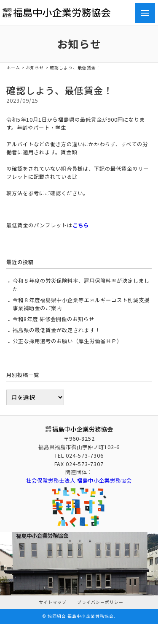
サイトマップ (53, 602)
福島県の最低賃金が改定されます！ (56, 330)
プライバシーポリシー (100, 602)
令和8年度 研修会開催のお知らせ (54, 319)
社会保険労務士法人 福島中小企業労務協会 (79, 480)
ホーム (13, 68)
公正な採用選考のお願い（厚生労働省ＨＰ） (67, 341)
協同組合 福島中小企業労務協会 (81, 616)
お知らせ (35, 68)
